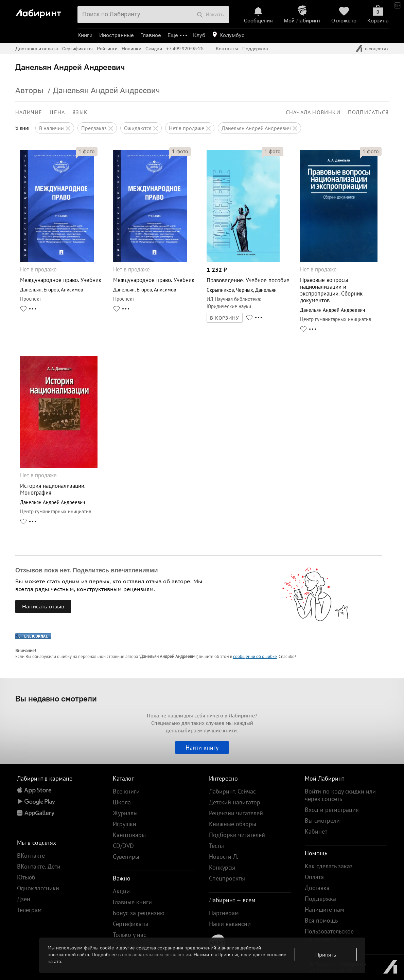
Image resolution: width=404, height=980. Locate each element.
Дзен (24, 899)
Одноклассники (38, 888)
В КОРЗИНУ (225, 318)
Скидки (154, 49)
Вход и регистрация (332, 810)
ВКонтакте (31, 856)
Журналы (125, 813)
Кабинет (316, 831)
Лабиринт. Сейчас (232, 791)
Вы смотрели (322, 821)
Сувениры (126, 857)
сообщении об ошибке (255, 656)
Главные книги (132, 902)
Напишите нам (324, 910)
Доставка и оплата (37, 49)
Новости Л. (224, 857)
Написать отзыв (43, 606)
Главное (151, 35)
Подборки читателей (237, 835)
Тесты (216, 846)
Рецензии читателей (236, 813)
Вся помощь (321, 920)
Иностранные (116, 35)
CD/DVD (123, 846)
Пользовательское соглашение (329, 935)
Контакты (227, 49)
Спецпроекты (227, 878)
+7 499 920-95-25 (185, 49)
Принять (326, 955)
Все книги (126, 791)
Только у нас (129, 935)
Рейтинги (107, 49)
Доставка (317, 888)
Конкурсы (222, 867)
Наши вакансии (230, 924)
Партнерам (224, 913)
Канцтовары (129, 835)
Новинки (131, 49)
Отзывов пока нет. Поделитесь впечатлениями (87, 570)
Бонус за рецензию (139, 913)
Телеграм (29, 910)
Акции (121, 891)
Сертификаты (77, 49)
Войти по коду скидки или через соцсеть (340, 795)
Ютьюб (26, 877)
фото (87, 151)
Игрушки (125, 824)
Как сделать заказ (329, 866)
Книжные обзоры (233, 824)
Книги (85, 35)
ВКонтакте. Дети (39, 866)
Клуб (199, 35)
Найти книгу (202, 747)
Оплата (314, 877)
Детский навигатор (235, 802)
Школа (122, 802)
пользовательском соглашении (156, 955)
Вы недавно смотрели (56, 698)
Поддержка (255, 49)
